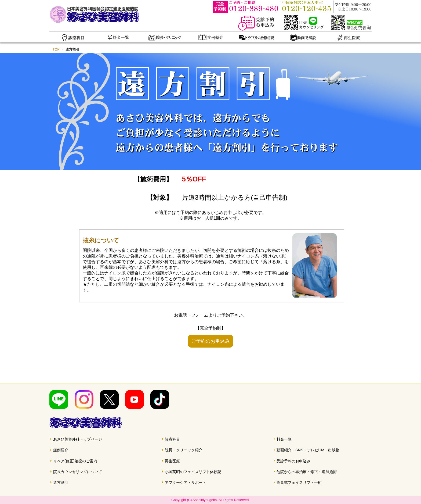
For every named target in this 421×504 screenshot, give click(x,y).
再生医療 (172, 461)
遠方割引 (61, 482)
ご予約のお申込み (210, 341)
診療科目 (172, 439)
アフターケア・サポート (186, 482)
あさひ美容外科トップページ (78, 439)
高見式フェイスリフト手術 (299, 482)
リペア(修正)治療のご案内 (75, 461)
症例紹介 (61, 450)
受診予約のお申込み (293, 461)
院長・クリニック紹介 (184, 450)
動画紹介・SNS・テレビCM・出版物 (308, 450)
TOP (56, 49)
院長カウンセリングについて (78, 472)
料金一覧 (284, 439)
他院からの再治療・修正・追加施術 (307, 472)
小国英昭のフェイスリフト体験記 (193, 472)
